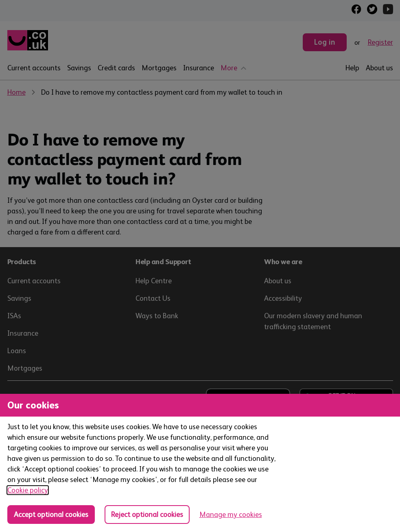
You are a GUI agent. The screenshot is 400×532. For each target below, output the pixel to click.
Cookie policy (28, 490)
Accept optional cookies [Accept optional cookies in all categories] (51, 515)
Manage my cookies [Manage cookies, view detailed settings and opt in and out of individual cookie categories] (231, 515)
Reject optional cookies (147, 515)
